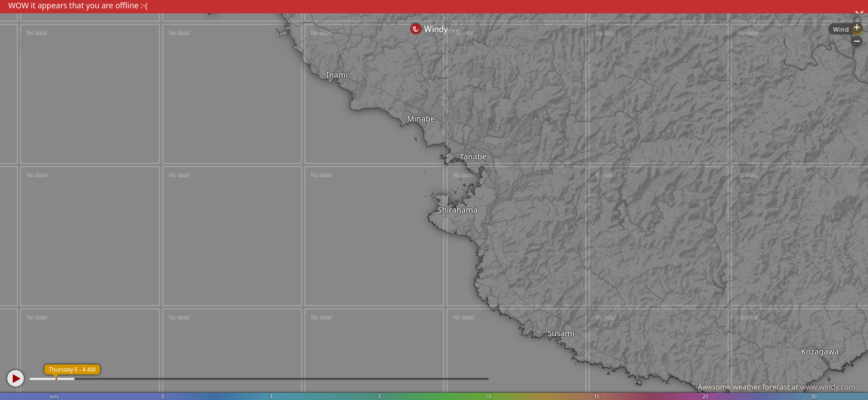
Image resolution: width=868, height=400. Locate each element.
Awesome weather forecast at (776, 387)
